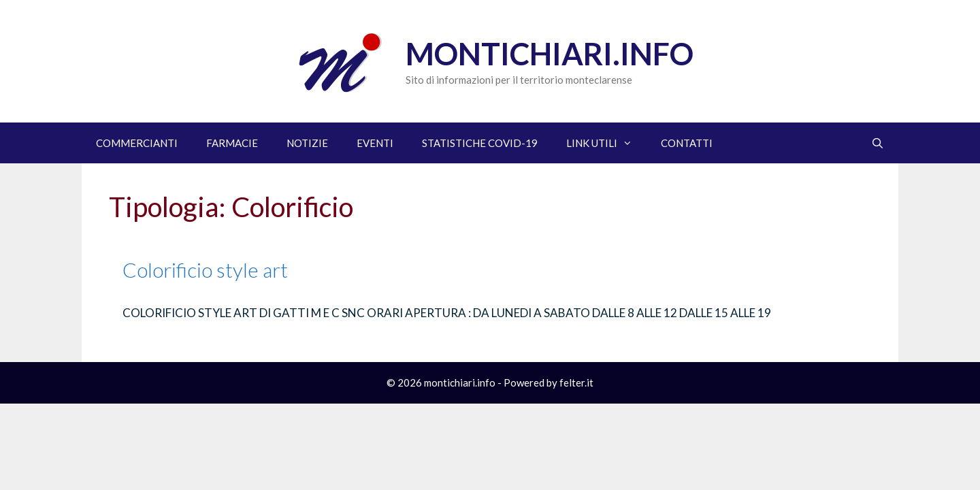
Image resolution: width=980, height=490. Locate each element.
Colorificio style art (205, 269)
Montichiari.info (550, 54)
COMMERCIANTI (137, 143)
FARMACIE (232, 143)
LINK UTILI (606, 143)
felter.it (576, 382)
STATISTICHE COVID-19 (480, 143)
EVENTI (375, 143)
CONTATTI (687, 143)
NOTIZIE (307, 143)
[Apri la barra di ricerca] (878, 143)
